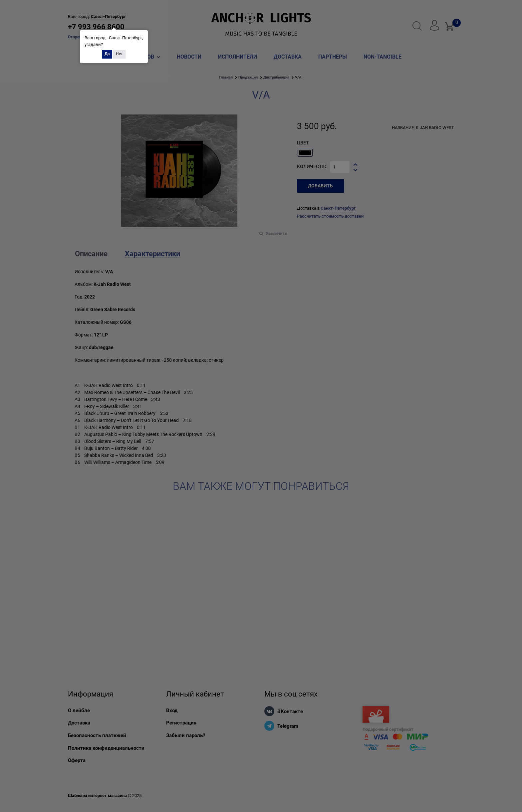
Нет (119, 54)
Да (107, 54)
